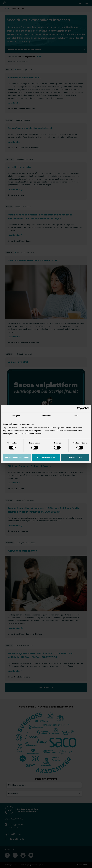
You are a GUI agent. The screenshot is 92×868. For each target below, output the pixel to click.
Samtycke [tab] (16, 416)
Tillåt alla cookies (75, 457)
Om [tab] (76, 416)
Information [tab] (46, 416)
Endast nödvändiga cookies (17, 457)
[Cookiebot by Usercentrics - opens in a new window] (79, 409)
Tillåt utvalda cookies (46, 457)
